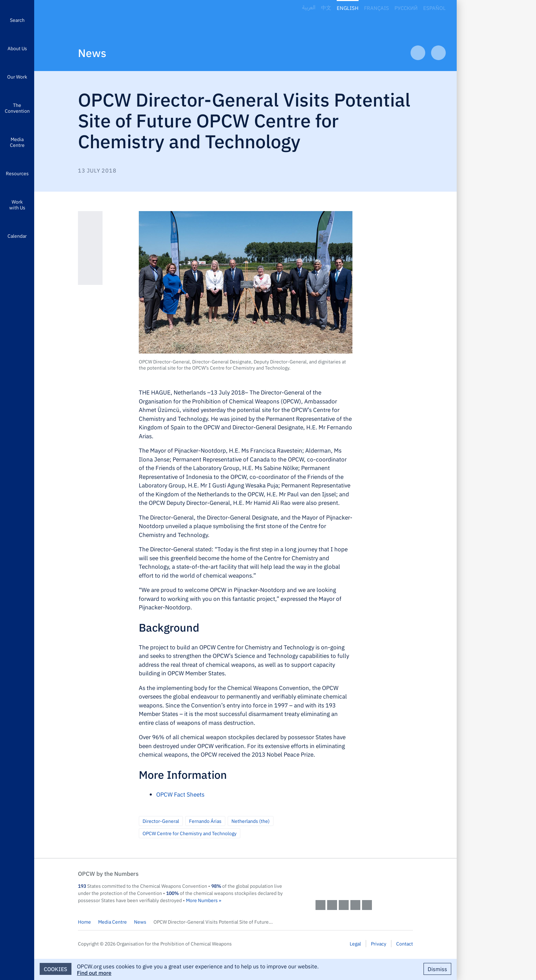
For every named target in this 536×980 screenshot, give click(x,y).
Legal (355, 943)
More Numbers (202, 900)
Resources (17, 173)
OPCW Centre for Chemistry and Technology (190, 833)
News (92, 52)
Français (377, 8)
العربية (309, 8)
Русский (406, 8)
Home (84, 922)
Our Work (17, 77)
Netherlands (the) (251, 821)
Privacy (379, 943)
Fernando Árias (205, 821)
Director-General (161, 821)
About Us (17, 48)
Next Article (438, 53)
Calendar (17, 236)
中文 (326, 8)
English (348, 8)
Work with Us (17, 204)
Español (434, 8)
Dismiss (437, 969)
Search (17, 20)
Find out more (94, 972)
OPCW (364, 880)
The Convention (17, 108)
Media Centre (17, 142)
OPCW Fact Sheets (180, 794)
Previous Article (418, 53)
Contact (405, 943)
